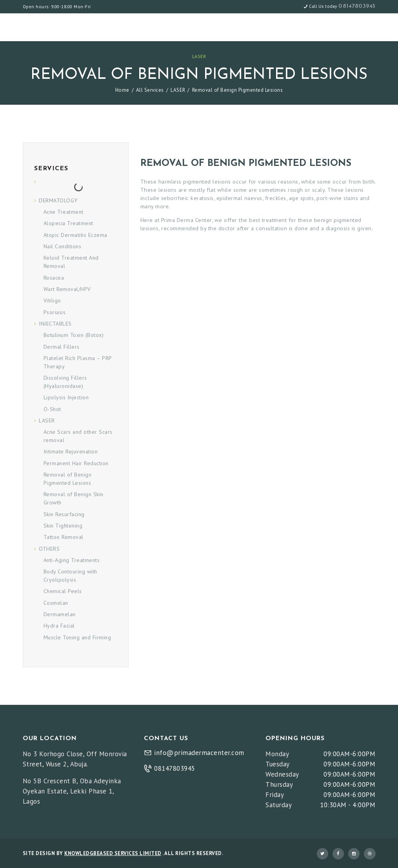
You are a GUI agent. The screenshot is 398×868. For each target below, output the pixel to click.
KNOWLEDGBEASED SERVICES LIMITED (113, 853)
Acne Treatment (64, 212)
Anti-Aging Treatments (72, 560)
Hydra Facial (59, 626)
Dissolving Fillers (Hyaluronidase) (65, 382)
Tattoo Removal (64, 537)
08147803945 (357, 6)
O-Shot (52, 409)
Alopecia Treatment (68, 223)
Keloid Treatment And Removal (71, 262)
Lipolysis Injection (66, 397)
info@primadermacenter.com (199, 753)
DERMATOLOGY (58, 200)
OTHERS (49, 549)
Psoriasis (55, 312)
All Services (150, 90)
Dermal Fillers (62, 347)
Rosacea (54, 278)
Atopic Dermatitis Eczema (75, 235)
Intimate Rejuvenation (71, 451)
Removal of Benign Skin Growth (74, 498)
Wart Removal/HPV (67, 289)
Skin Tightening (63, 526)
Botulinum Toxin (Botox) (74, 335)
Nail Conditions (63, 246)
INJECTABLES (55, 324)
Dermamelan (60, 614)
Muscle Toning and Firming (77, 637)
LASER (199, 56)
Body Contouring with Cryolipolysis (70, 576)
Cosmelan (56, 603)
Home (122, 90)
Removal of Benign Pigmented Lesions (68, 479)
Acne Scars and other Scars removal (78, 436)
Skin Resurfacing (64, 514)
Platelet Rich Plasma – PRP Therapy (78, 362)
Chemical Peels (63, 591)
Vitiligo (52, 300)
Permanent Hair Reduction (76, 463)
